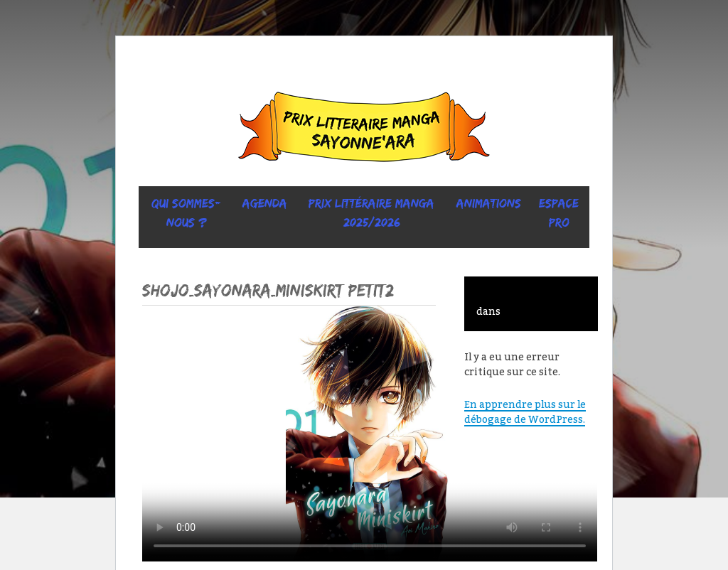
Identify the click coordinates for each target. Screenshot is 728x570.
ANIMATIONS (489, 203)
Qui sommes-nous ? (186, 213)
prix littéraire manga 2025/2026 (371, 213)
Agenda (265, 203)
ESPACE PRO (559, 213)
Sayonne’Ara (364, 130)
